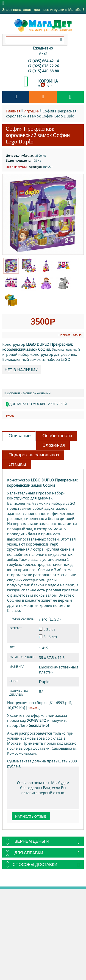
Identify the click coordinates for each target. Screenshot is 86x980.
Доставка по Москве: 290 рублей (38, 404)
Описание (20, 436)
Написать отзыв (70, 335)
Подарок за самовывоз (34, 455)
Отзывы (17, 464)
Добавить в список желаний (28, 393)
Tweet (10, 416)
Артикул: (35, 167)
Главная (13, 111)
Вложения (54, 445)
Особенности (57, 436)
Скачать (33, 708)
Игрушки (32, 111)
